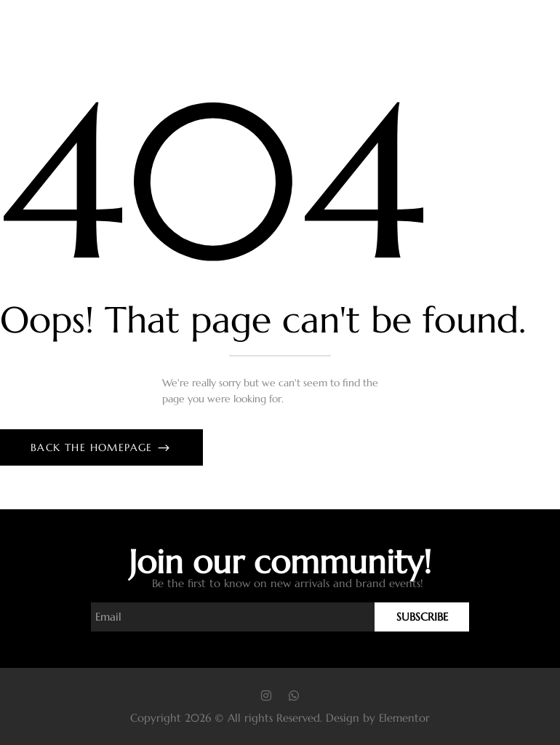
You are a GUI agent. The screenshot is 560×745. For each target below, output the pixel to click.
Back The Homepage (93, 447)
